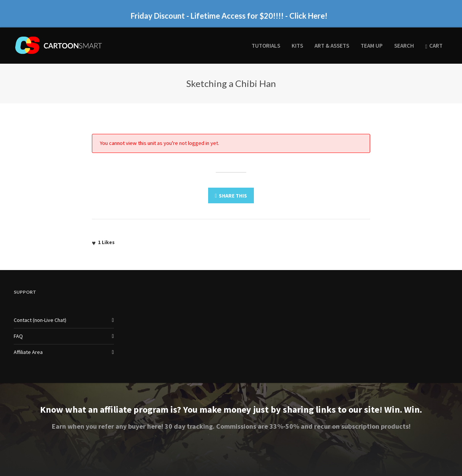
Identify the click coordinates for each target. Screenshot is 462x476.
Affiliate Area (28, 352)
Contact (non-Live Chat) (40, 320)
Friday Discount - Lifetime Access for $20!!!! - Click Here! (229, 16)
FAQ (18, 336)
